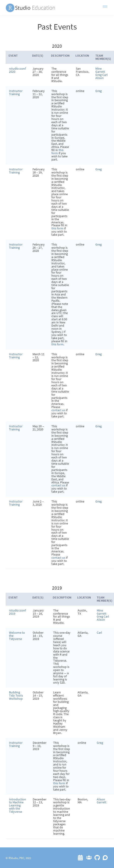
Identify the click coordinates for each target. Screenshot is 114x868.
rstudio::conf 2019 (17, 612)
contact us (58, 410)
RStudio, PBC (16, 858)
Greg (99, 75)
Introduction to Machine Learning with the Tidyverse (18, 806)
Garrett (100, 72)
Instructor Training (16, 92)
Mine (99, 68)
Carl (105, 75)
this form (57, 152)
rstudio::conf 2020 (17, 70)
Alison (100, 78)
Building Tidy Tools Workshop (16, 695)
